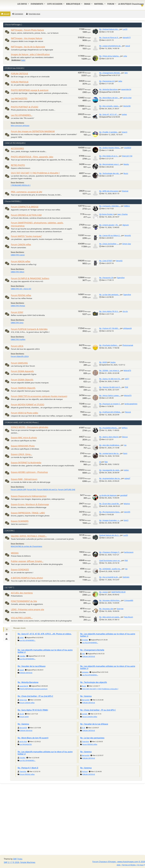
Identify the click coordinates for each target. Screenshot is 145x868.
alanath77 (127, 37)
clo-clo (125, 311)
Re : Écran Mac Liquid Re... (110, 504)
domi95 (127, 512)
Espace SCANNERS (20, 521)
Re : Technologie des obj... (110, 173)
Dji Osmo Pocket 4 (107, 214)
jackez (124, 114)
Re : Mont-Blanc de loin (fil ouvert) (33, 738)
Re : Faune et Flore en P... (109, 37)
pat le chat (127, 98)
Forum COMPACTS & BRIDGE (25, 207)
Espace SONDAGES (20, 570)
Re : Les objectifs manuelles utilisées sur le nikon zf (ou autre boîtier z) (108, 635)
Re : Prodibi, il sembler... (109, 132)
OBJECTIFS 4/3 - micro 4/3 (21, 289)
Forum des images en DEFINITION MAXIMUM (33, 131)
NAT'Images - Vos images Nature (27, 38)
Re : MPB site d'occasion (109, 191)
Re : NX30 (103, 362)
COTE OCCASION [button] (55, 4)
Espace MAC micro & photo (24, 438)
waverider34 (126, 89)
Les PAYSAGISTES (19, 98)
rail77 (127, 379)
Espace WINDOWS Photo (23, 446)
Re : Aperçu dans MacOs (109, 437)
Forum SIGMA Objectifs (22, 380)
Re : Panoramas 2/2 (107, 81)
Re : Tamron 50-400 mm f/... (110, 387)
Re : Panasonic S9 (106, 278)
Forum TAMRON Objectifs (23, 388)
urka (125, 56)
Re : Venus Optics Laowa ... (110, 395)
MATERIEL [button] (99, 4)
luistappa (85, 672)
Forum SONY (17, 312)
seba (120, 81)
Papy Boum (128, 617)
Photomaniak (128, 345)
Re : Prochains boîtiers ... (109, 345)
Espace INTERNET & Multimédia (26, 463)
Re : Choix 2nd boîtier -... (109, 244)
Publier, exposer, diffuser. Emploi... (27, 561)
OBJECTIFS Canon (18, 255)
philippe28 (127, 328)
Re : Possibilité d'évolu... (109, 428)
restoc (126, 470)
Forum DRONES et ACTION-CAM (26, 215)
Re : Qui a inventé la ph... (109, 577)
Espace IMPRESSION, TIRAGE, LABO (28, 513)
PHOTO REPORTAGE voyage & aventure (30, 90)
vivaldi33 (128, 148)
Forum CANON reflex (21, 245)
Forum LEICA (17, 346)
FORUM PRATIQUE (20, 82)
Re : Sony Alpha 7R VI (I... (109, 311)
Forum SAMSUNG (19, 363)
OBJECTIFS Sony (17, 323)
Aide (118, 865)
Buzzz (126, 173)
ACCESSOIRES (17, 148)
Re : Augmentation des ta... (110, 478)
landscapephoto (131, 404)
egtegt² (127, 478)
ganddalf (124, 495)
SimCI (126, 520)
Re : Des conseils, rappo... (109, 106)
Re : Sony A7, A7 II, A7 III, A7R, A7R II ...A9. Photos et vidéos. (45, 634)
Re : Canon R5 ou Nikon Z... (110, 235)
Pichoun (85, 771)
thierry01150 (127, 156)
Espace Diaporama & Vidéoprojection (29, 496)
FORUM (111, 4)
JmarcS (124, 132)
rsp (125, 445)
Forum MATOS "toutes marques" (26, 236)
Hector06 (127, 106)
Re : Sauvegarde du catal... (110, 470)
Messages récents (19, 628)
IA (100, 462)
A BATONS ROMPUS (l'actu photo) (27, 578)
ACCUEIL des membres (22, 593)
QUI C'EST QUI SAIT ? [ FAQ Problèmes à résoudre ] (35, 173)
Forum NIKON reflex (21, 261)
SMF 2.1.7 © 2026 (12, 862)
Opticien (126, 577)
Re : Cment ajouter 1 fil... (109, 225)
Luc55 (125, 29)
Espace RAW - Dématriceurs (24, 479)
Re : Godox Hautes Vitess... (110, 148)
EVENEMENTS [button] (37, 4)
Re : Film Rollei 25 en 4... (109, 156)
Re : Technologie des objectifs (94, 682)
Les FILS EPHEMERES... (22, 115)
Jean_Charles (123, 214)
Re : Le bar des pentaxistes (92, 738)
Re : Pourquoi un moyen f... (110, 404)
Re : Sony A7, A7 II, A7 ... (109, 114)
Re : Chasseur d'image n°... (110, 552)
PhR (127, 387)
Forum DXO (32, 489)
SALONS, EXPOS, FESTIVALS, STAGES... (29, 536)
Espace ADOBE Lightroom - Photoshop (29, 472)
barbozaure (129, 552)
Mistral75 (127, 370)
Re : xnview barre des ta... (110, 453)
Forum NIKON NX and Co (47, 489)
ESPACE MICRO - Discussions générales (30, 427)
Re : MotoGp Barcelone (109, 89)
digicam (126, 225)
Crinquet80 (129, 600)
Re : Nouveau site (106, 609)
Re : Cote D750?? (106, 261)
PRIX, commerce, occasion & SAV (27, 192)
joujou (113, 362)
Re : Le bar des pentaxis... (109, 295)
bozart (22, 670)
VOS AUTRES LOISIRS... (22, 618)
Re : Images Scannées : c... (110, 520)
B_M (84, 728)
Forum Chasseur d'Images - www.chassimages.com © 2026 (119, 862)
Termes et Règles (129, 865)
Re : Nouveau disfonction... (110, 600)
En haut (141, 865)
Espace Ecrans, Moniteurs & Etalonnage (30, 504)
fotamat (125, 191)
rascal (128, 46)
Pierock (128, 412)
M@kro (127, 206)
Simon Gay (127, 244)
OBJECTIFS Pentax (18, 306)
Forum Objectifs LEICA (20, 356)
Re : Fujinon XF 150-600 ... (109, 328)
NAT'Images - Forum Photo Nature (27, 30)
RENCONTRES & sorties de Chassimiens (26, 546)
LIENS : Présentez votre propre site (27, 609)
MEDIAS (15, 553)
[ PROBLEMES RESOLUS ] (21, 185)
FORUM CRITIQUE (20, 74)
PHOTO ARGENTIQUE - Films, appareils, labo (32, 157)
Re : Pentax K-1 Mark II (28, 768)
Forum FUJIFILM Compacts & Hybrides (29, 329)
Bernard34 (86, 700)
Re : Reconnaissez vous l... (110, 164)
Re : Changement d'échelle (92, 650)
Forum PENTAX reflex (21, 295)
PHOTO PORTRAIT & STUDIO (25, 107)
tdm (126, 73)
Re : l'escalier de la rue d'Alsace (32, 666)
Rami (125, 453)
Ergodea (85, 640)
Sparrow (120, 609)
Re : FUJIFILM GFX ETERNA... (110, 412)
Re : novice (104, 592)
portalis (85, 714)
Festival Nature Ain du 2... (110, 535)
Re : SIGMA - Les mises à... (110, 370)
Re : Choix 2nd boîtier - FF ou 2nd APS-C (35, 696)
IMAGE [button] (88, 4)
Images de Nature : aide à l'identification (30, 54)
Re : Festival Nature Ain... (109, 29)
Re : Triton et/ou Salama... (110, 56)
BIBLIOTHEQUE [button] (74, 4)
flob (106, 462)
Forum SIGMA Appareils (22, 371)
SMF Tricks (18, 859)
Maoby (126, 164)
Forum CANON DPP (18, 489)
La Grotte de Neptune (108, 495)
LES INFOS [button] (22, 4)
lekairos (127, 504)
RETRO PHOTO (18, 165)
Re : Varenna (86, 696)
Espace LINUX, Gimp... (21, 454)
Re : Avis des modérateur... (110, 445)
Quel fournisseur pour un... (110, 560)
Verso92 (128, 235)
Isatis (23, 60)
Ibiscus (125, 437)
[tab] (7, 629)
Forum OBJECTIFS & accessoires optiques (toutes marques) (39, 396)
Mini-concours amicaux (20, 125)
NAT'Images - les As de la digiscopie (28, 47)
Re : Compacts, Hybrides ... (110, 206)
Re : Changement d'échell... (110, 73)
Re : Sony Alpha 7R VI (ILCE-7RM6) (33, 710)
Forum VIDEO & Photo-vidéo (25, 413)
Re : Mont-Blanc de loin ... (109, 98)
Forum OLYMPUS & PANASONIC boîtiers (30, 278)
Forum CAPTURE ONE (67, 489)
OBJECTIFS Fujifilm (18, 339)
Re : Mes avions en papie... (110, 617)
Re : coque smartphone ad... (111, 46)
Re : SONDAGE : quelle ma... (110, 569)
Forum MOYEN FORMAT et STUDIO (28, 405)
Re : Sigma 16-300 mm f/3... (110, 379)
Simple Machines (28, 862)
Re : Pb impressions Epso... (110, 512)
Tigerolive (121, 278)
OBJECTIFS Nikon (18, 272)
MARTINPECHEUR (118, 592)
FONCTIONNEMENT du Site (24, 601)
